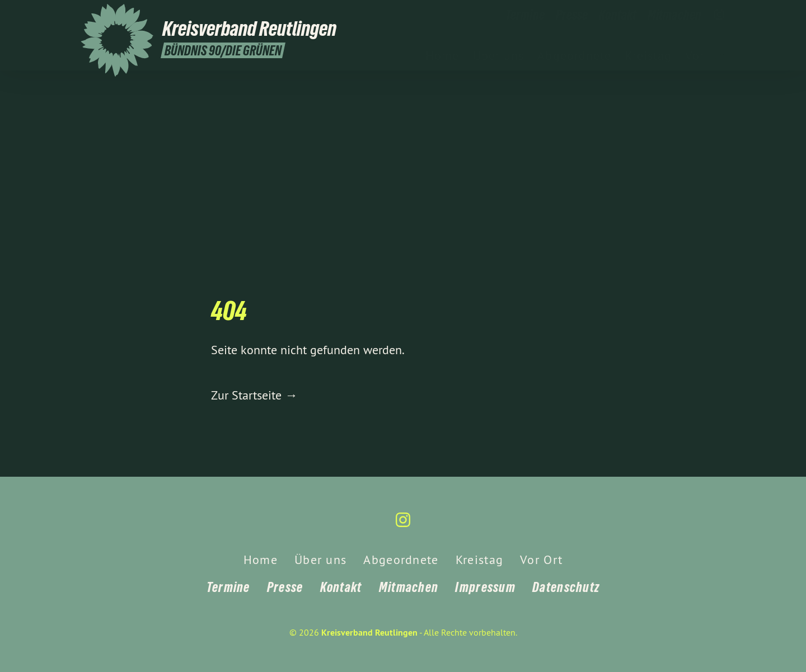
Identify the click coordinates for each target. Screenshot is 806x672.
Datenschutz (566, 587)
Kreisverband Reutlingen (369, 633)
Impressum (485, 587)
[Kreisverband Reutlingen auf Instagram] (719, 15)
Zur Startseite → (254, 395)
